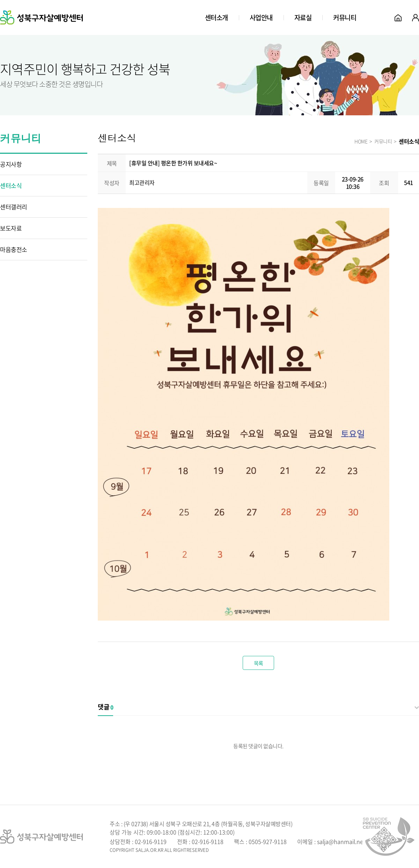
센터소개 (216, 17)
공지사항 (11, 164)
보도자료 (11, 228)
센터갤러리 (14, 207)
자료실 (303, 17)
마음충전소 (14, 249)
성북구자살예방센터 (41, 17)
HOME (361, 141)
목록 (259, 663)
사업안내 (261, 17)
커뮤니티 (345, 17)
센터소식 (11, 185)
